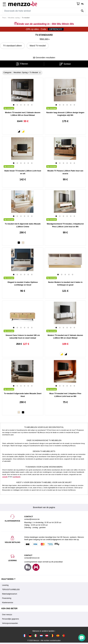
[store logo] (42, 4)
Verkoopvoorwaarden (10, 623)
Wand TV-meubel (38, 46)
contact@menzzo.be (32, 558)
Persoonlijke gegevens (11, 619)
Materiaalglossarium (10, 594)
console (5, 477)
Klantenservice (8, 603)
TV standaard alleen (12, 46)
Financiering (7, 598)
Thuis (4, 18)
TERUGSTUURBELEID (11, 590)
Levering (5, 585)
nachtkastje (17, 477)
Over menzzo (7, 615)
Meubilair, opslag (14, 18)
